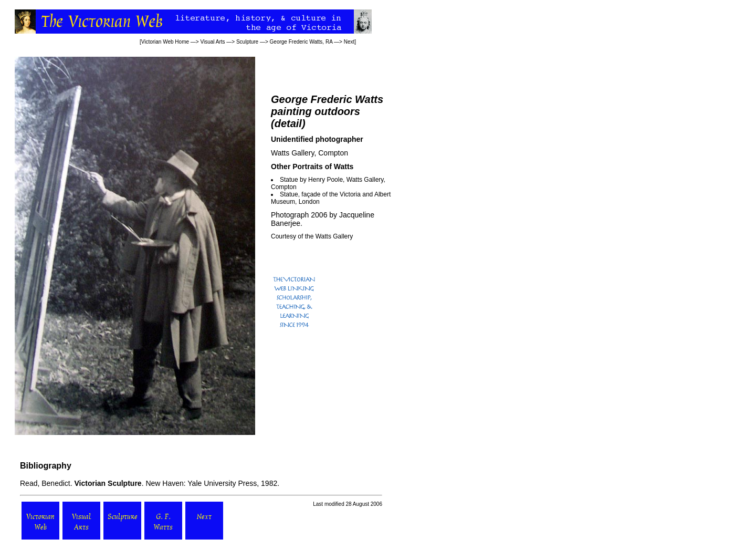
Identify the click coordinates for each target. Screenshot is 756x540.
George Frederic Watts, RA (301, 42)
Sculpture (247, 42)
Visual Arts (212, 42)
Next (349, 42)
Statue (289, 194)
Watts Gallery (334, 236)
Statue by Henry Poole (311, 180)
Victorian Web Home (165, 42)
